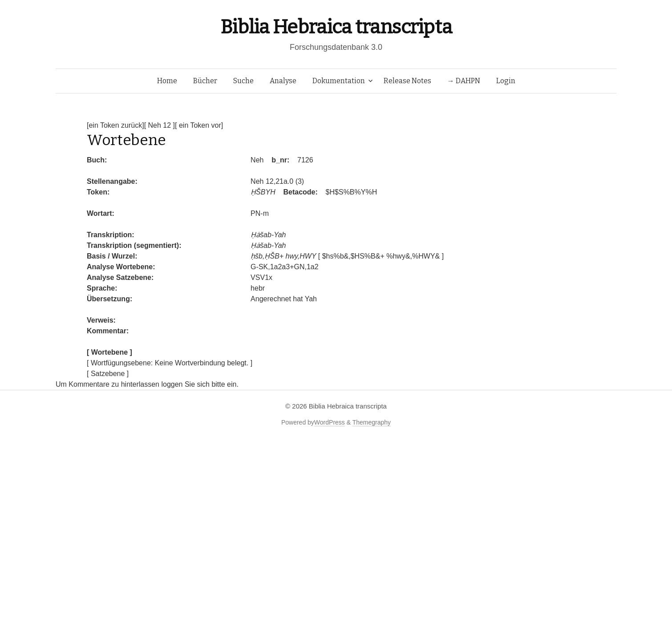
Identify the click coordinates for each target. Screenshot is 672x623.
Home (167, 81)
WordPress (330, 422)
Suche (243, 81)
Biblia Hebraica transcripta (336, 27)
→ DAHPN (464, 81)
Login (506, 81)
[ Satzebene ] (108, 374)
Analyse (283, 81)
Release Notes (407, 81)
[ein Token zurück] (115, 125)
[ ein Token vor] (199, 125)
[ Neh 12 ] (160, 125)
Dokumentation (339, 81)
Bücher (205, 81)
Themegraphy (372, 422)
